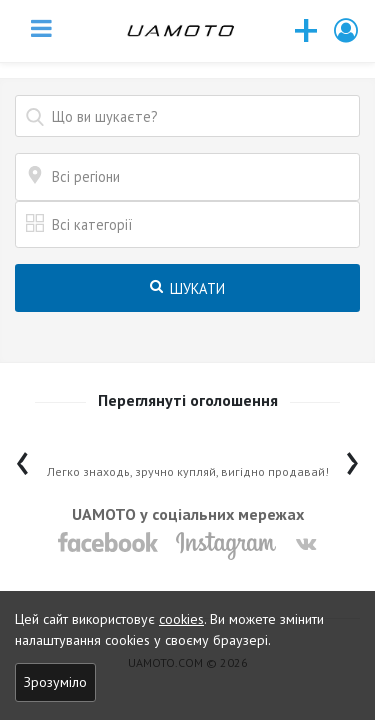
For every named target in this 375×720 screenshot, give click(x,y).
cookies (181, 619)
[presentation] (22, 458)
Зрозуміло (55, 682)
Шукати (187, 288)
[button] (347, 30)
